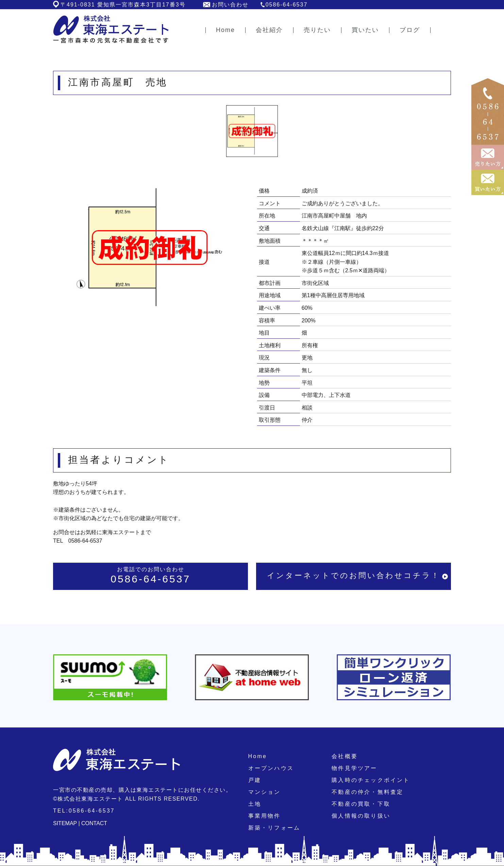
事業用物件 (265, 816)
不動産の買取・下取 (361, 804)
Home (258, 756)
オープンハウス (271, 768)
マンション (265, 792)
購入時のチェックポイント (371, 780)
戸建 (255, 780)
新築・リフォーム (274, 828)
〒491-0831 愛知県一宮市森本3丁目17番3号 (123, 5)
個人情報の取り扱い (361, 816)
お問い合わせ (230, 5)
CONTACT (94, 823)
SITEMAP (65, 823)
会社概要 (345, 756)
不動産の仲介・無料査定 (367, 792)
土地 (255, 804)
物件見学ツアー (354, 768)
